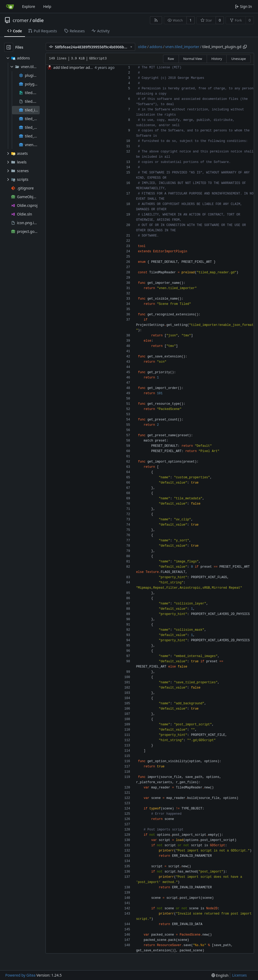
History (217, 59)
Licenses (240, 975)
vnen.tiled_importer (182, 47)
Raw (171, 59)
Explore (29, 6)
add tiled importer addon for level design (88, 67)
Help (47, 6)
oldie (38, 20)
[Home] (10, 7)
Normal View (193, 59)
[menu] (220, 975)
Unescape (238, 59)
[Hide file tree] (9, 47)
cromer (21, 20)
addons (156, 47)
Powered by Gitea (20, 975)
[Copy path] (245, 47)
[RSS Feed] (156, 20)
